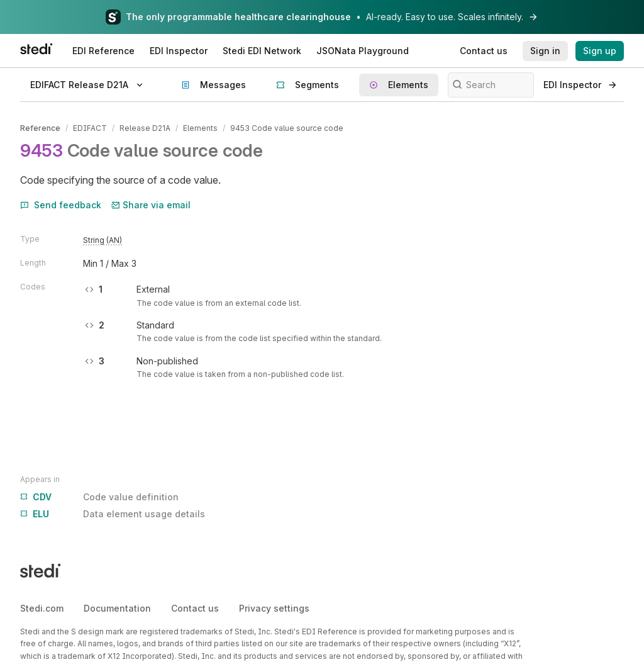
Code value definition (99, 497)
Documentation (117, 608)
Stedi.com (42, 608)
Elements (200, 128)
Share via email (151, 205)
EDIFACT (90, 128)
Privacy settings (274, 608)
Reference (40, 128)
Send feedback (61, 205)
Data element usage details (113, 514)
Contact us (195, 608)
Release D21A (145, 128)
